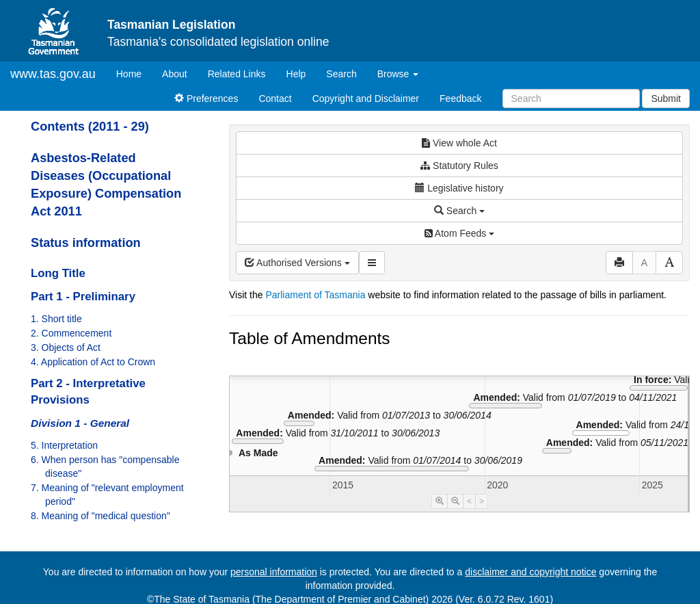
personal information (274, 572)
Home (134, 73)
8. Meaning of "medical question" (100, 516)
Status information (86, 243)
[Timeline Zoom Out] (455, 501)
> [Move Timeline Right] (482, 501)
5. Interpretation (64, 445)
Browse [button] (398, 74)
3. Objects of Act (66, 347)
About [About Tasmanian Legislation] (175, 74)
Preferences (206, 99)
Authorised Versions (297, 263)
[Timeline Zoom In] (440, 501)
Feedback (460, 99)
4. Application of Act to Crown (93, 362)
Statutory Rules (459, 166)
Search (341, 74)
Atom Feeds (459, 233)
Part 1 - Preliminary (83, 297)
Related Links (237, 74)
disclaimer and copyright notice (530, 572)
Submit (666, 99)
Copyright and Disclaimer (366, 99)
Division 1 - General (80, 423)
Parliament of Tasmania (315, 295)
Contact (275, 99)
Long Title (58, 273)
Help (296, 74)
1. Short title (56, 319)
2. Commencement (71, 333)
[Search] (571, 99)
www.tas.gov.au (53, 74)
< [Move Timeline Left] (469, 501)
